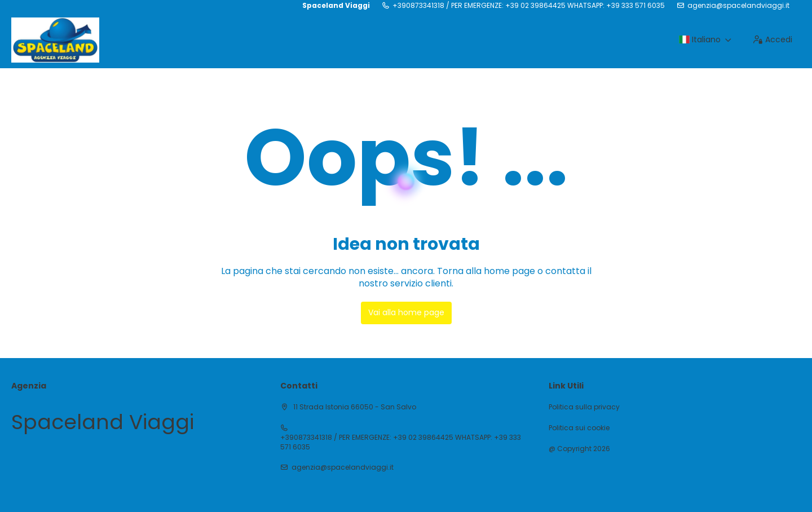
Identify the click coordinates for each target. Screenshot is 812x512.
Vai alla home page (406, 312)
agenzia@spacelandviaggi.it (738, 6)
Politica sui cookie (579, 428)
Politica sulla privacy (584, 407)
